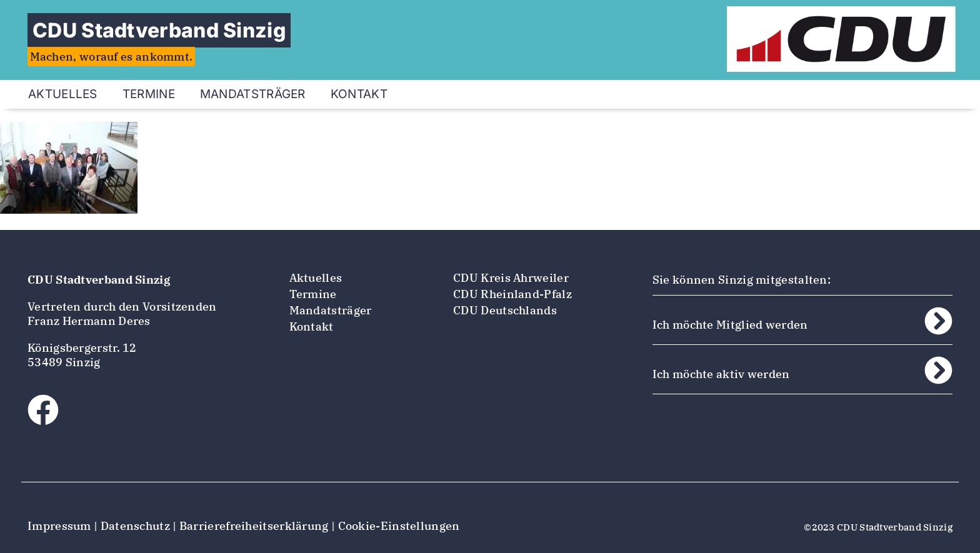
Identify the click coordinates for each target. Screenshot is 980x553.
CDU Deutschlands (505, 310)
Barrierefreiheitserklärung (254, 526)
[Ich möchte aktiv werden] (938, 370)
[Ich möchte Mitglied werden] (938, 321)
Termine (149, 94)
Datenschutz (135, 526)
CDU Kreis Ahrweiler (511, 278)
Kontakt (359, 94)
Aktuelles (63, 94)
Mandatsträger (253, 94)
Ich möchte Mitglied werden (730, 325)
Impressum (59, 526)
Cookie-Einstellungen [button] (399, 526)
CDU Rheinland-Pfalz (512, 294)
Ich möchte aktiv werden (721, 374)
